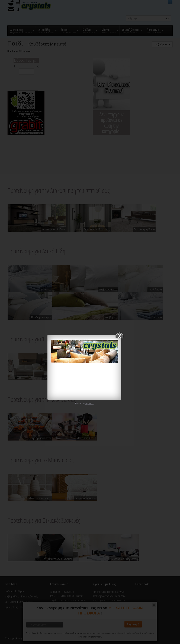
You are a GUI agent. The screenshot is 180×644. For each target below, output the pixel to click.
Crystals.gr (89, 403)
